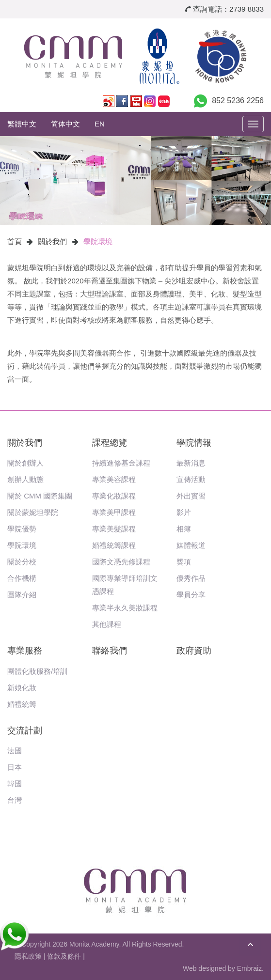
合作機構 (22, 578)
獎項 (184, 562)
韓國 (15, 784)
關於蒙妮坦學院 (33, 512)
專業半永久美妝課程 (125, 608)
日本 (15, 767)
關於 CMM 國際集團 (40, 496)
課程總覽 (110, 443)
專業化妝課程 (114, 496)
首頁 (15, 241)
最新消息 (191, 463)
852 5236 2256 (238, 101)
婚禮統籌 (22, 704)
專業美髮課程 (114, 529)
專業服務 (25, 651)
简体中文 (65, 124)
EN (100, 124)
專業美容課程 (114, 479)
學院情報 (194, 443)
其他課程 (107, 624)
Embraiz (249, 968)
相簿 (184, 529)
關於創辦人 (25, 463)
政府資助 (194, 651)
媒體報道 (191, 545)
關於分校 (22, 562)
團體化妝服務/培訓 (37, 671)
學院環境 (98, 241)
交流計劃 (25, 731)
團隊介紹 (22, 595)
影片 (184, 512)
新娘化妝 (22, 688)
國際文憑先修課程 (121, 562)
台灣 (15, 800)
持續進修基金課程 (121, 463)
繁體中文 (22, 124)
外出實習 (191, 496)
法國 (15, 751)
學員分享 (191, 595)
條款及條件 (64, 956)
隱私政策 (28, 956)
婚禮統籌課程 (114, 545)
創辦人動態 (25, 479)
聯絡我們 (110, 651)
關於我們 (52, 241)
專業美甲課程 (114, 512)
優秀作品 (191, 578)
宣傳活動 (191, 479)
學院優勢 (22, 529)
